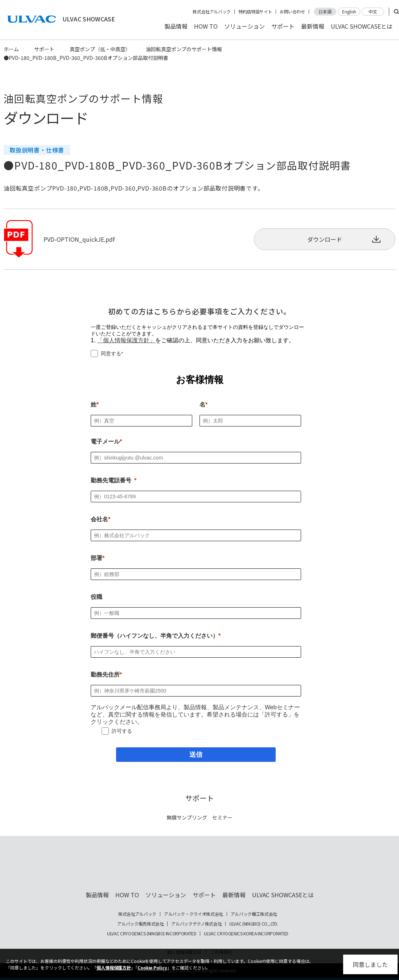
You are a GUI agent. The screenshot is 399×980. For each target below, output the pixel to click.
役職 (96, 597)
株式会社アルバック (212, 12)
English (349, 11)
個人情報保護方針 (114, 967)
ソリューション (244, 26)
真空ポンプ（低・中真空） (100, 49)
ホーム (11, 49)
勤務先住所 (105, 675)
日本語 (325, 11)
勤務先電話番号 (111, 480)
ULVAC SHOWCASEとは (362, 26)
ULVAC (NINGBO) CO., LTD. (254, 924)
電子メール (105, 442)
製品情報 (176, 26)
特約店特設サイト (255, 12)
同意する (111, 354)
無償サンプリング (187, 817)
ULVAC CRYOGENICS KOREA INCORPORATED (246, 934)
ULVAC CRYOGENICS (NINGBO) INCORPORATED (152, 934)
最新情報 (313, 26)
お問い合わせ (292, 12)
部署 (96, 558)
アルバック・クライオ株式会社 (194, 914)
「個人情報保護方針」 (126, 340)
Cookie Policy (152, 967)
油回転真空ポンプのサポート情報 (184, 49)
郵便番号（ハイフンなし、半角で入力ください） (155, 636)
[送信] (196, 755)
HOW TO (206, 26)
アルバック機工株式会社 (254, 914)
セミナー (222, 817)
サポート (283, 26)
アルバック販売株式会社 (140, 924)
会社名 (99, 519)
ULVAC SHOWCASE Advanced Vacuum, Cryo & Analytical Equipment (199, 868)
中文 (373, 11)
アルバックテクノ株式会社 (196, 924)
